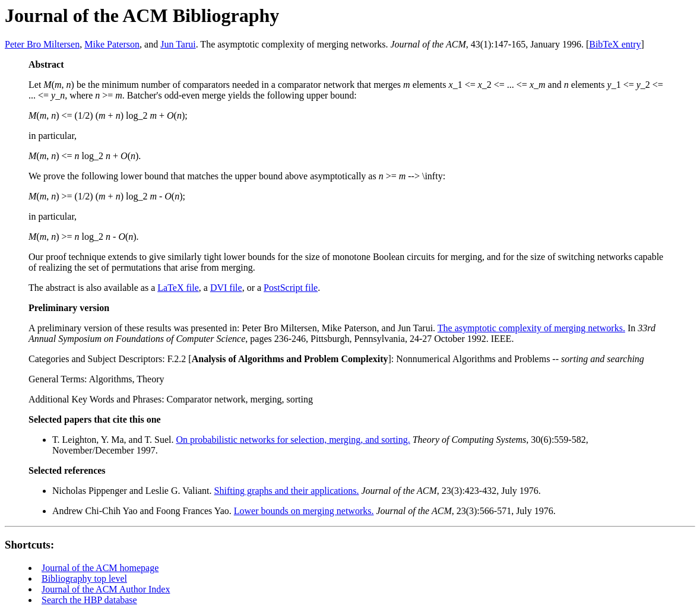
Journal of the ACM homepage (100, 568)
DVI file (226, 288)
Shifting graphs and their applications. (287, 491)
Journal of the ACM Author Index (106, 589)
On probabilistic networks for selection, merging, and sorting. (293, 440)
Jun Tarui (178, 44)
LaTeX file (178, 288)
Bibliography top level (84, 578)
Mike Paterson (112, 44)
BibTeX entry (615, 44)
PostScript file (291, 288)
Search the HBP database (89, 600)
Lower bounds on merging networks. (304, 511)
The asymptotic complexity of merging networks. (531, 328)
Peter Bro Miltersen (42, 44)
